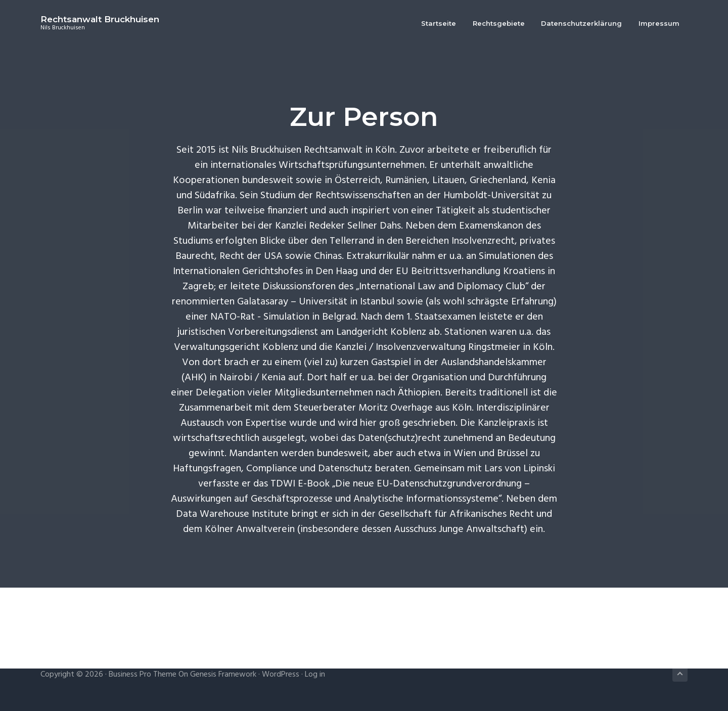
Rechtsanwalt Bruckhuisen (100, 19)
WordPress (281, 675)
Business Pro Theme (143, 675)
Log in (315, 675)
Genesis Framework (223, 675)
